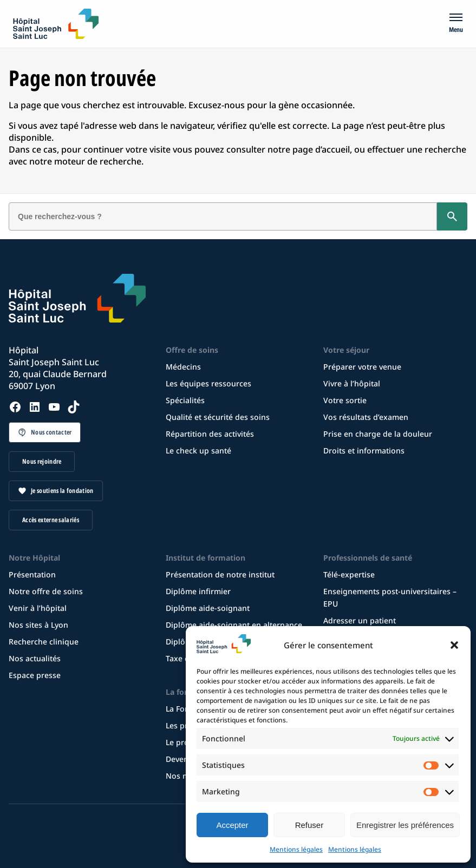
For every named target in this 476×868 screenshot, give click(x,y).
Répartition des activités (210, 434)
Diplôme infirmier (198, 591)
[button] (454, 645)
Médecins (183, 367)
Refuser (309, 825)
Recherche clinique (44, 642)
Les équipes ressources (208, 383)
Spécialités (185, 400)
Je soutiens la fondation (62, 491)
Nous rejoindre (42, 461)
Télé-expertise (349, 574)
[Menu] (456, 24)
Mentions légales (296, 849)
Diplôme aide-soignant (208, 608)
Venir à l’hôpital (38, 608)
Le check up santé (198, 451)
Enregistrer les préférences (405, 825)
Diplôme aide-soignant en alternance (234, 625)
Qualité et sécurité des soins (218, 417)
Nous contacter (51, 432)
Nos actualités (35, 658)
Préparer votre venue (362, 367)
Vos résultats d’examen (366, 417)
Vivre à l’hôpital (352, 383)
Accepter (232, 825)
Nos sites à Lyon (38, 625)
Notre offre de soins (46, 591)
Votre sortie (345, 400)
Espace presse (35, 675)
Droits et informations (364, 451)
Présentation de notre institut (220, 574)
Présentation (32, 574)
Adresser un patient (360, 620)
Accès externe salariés (51, 520)
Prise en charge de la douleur (378, 434)
